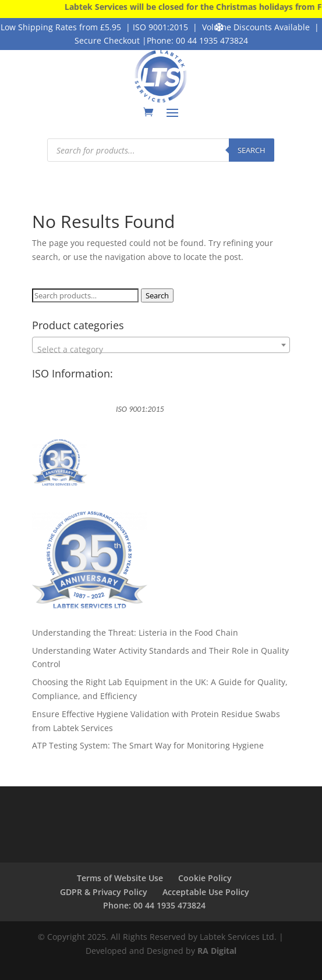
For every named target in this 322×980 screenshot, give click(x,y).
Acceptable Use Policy (206, 892)
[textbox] (161, 350)
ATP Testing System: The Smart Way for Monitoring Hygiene (148, 745)
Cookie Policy (205, 878)
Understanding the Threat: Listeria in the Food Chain (135, 632)
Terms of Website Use (120, 878)
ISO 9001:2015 (160, 27)
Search (157, 295)
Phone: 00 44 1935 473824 (197, 40)
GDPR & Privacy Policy (104, 892)
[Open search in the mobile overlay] (161, 150)
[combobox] (161, 345)
